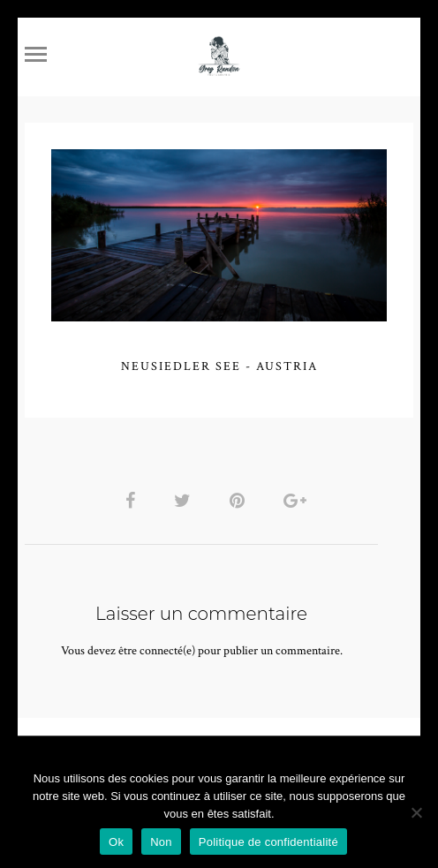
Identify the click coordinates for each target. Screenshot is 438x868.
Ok (116, 842)
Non (161, 842)
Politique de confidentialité (268, 842)
